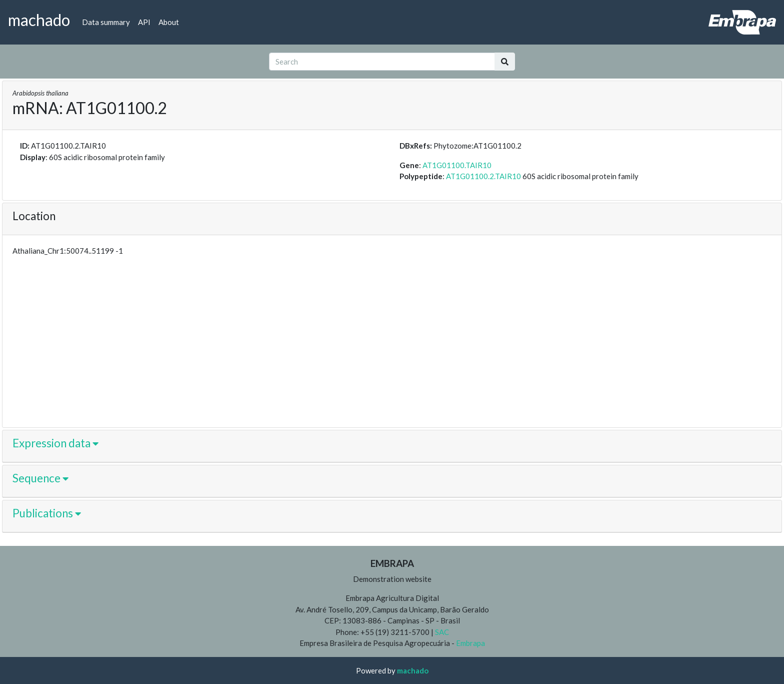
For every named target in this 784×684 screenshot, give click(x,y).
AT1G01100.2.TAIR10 (483, 176)
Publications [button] (47, 513)
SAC (441, 632)
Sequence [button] (40, 478)
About (169, 22)
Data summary (106, 22)
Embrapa (470, 643)
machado (413, 670)
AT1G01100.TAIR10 (457, 165)
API (144, 22)
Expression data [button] (55, 443)
